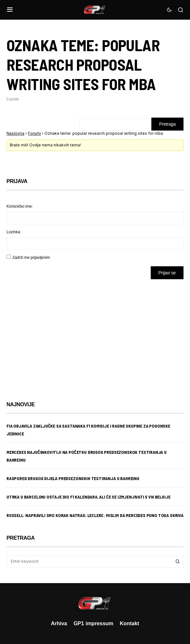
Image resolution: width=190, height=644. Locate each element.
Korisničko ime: (20, 206)
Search (178, 561)
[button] (10, 10)
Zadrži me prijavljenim (31, 257)
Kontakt (130, 623)
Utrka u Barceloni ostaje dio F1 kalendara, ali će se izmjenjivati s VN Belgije (88, 497)
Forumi (34, 133)
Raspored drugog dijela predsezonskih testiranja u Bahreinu (73, 478)
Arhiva (59, 623)
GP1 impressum (93, 623)
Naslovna (15, 133)
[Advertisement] (58, 335)
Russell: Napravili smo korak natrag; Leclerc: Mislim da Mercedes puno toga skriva (95, 515)
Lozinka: (14, 232)
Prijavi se (167, 273)
